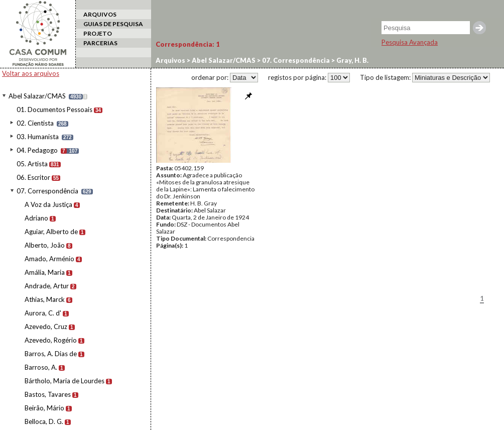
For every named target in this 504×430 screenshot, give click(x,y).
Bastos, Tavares (48, 394)
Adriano (36, 218)
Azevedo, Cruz (46, 327)
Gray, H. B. (352, 60)
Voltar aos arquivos (31, 73)
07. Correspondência (47, 191)
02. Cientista (35, 123)
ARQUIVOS (100, 14)
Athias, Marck (45, 299)
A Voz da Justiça (48, 204)
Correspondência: (188, 44)
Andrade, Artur (47, 286)
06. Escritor (33, 177)
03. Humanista (38, 137)
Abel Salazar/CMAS (37, 96)
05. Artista (32, 164)
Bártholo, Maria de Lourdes (65, 381)
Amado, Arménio (49, 259)
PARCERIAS (100, 43)
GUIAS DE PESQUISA (113, 24)
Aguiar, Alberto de (51, 232)
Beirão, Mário (44, 408)
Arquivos (170, 60)
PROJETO (98, 33)
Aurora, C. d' (43, 313)
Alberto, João (45, 245)
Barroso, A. (41, 367)
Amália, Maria (45, 272)
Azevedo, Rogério (51, 340)
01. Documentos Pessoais (54, 110)
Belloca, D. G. (44, 421)
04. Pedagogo (37, 150)
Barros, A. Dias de (51, 354)
